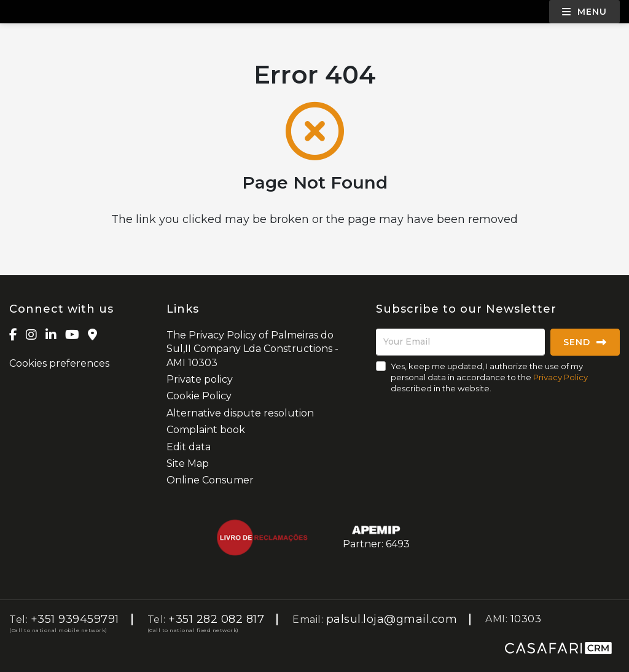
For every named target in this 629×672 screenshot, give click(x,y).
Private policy (200, 379)
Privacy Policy (561, 377)
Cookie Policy (199, 396)
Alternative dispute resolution (240, 413)
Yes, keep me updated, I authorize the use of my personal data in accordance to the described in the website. (489, 377)
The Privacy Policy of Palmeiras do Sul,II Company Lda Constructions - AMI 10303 (252, 349)
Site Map (188, 463)
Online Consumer (210, 480)
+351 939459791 (75, 619)
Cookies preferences (59, 363)
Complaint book (206, 430)
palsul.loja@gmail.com (392, 619)
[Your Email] (460, 342)
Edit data (189, 447)
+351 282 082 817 (216, 619)
